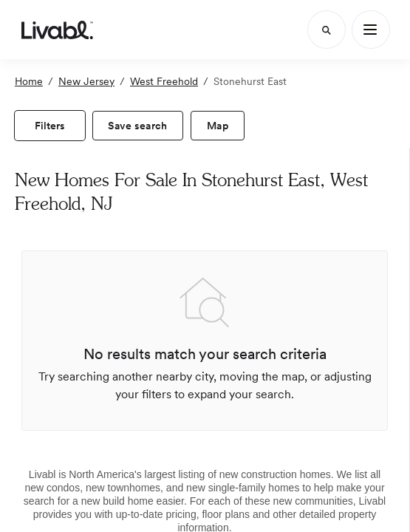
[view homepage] (57, 30)
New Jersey (86, 81)
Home (29, 81)
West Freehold (164, 81)
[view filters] (50, 126)
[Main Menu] (371, 30)
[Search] (327, 30)
